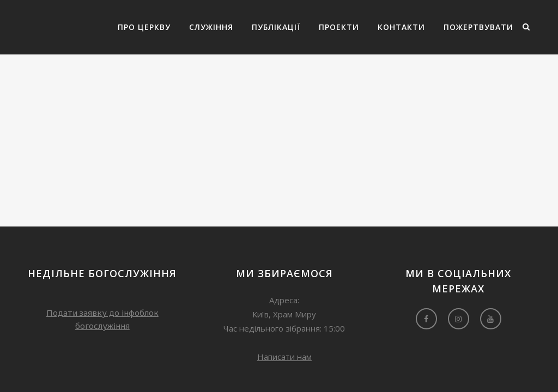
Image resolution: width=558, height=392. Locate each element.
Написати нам (284, 357)
